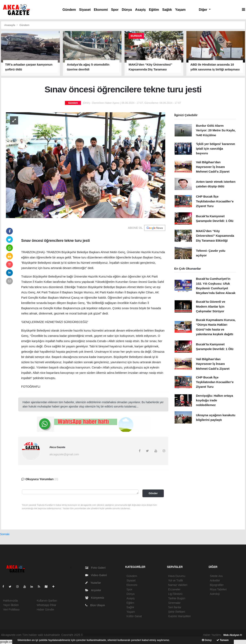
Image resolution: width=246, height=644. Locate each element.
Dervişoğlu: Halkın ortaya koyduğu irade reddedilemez (214, 400)
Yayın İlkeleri (11, 605)
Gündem (69, 10)
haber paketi (109, 635)
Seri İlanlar (175, 607)
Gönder (153, 493)
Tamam (223, 640)
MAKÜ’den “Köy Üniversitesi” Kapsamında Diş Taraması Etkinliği (215, 236)
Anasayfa (10, 25)
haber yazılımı (92, 635)
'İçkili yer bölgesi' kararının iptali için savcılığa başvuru (215, 149)
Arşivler (93, 590)
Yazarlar (93, 583)
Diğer (203, 10)
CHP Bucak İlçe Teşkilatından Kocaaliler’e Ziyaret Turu (215, 201)
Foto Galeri (95, 568)
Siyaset (85, 10)
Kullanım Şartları (47, 601)
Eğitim (154, 10)
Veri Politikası (11, 609)
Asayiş (140, 10)
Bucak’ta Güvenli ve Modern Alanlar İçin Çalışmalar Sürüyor (211, 306)
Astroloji (215, 594)
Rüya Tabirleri (218, 589)
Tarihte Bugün (177, 598)
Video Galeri (96, 575)
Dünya (127, 10)
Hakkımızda (10, 601)
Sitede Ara (216, 576)
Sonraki (5, 534)
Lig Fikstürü (175, 594)
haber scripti (125, 635)
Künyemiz (95, 598)
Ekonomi (101, 10)
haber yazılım (142, 635)
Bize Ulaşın (95, 605)
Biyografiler (217, 585)
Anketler (215, 580)
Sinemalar (174, 603)
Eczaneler (174, 589)
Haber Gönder (45, 609)
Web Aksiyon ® (233, 635)
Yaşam (180, 10)
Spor (115, 10)
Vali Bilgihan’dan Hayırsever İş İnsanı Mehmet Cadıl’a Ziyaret (213, 167)
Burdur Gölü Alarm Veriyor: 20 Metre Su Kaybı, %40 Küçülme (216, 130)
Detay (207, 640)
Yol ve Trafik (175, 580)
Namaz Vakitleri (178, 585)
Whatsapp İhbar (46, 605)
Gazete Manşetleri (179, 616)
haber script (158, 635)
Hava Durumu (177, 576)
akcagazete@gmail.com (64, 454)
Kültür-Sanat (134, 616)
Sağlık (167, 10)
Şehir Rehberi (177, 612)
